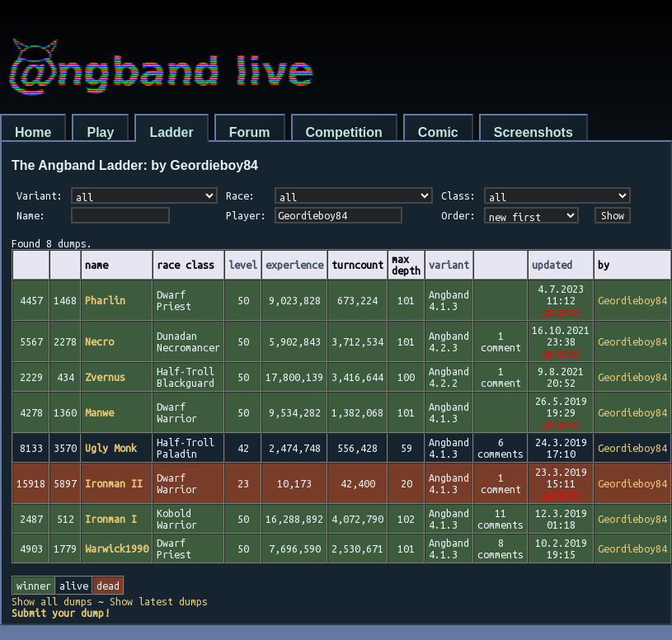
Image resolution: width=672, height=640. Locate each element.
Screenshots (533, 132)
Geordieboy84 (632, 300)
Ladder (171, 132)
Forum (250, 132)
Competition (344, 132)
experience (294, 265)
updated (552, 265)
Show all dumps (52, 601)
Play (100, 132)
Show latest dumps (159, 601)
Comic (438, 132)
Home (33, 132)
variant (449, 265)
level (243, 265)
